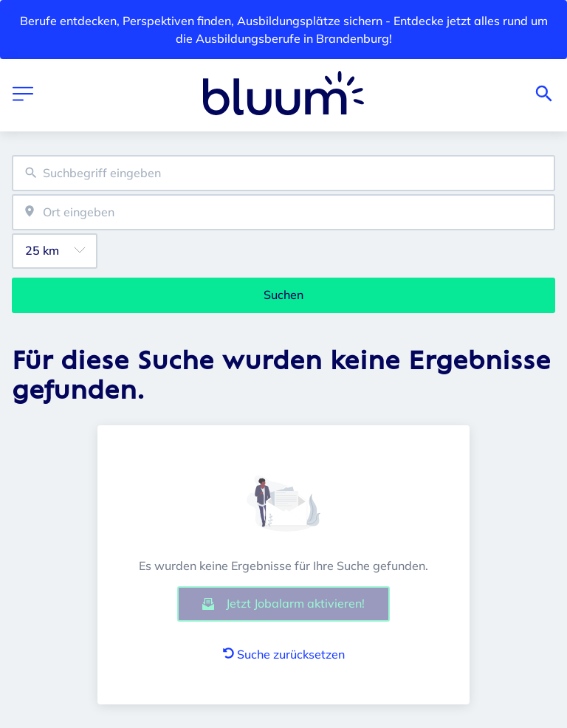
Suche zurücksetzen (284, 654)
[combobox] (283, 173)
